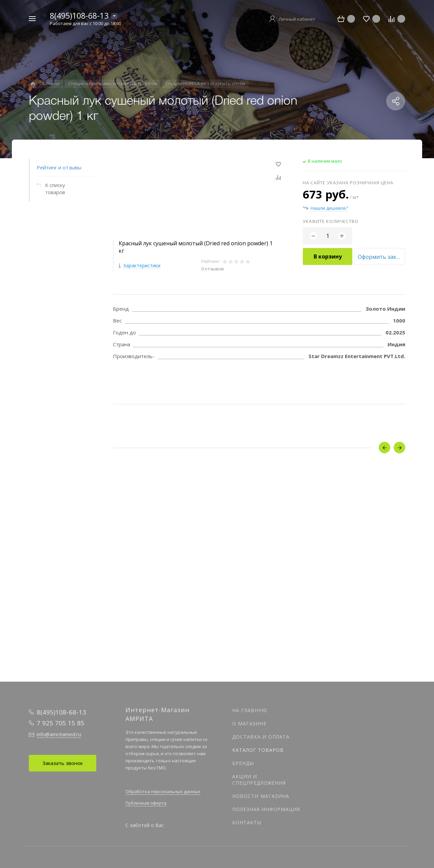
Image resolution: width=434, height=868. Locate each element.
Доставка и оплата (261, 737)
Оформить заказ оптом (381, 257)
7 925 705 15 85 (61, 723)
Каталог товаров (258, 750)
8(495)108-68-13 (79, 16)
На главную (250, 710)
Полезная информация (266, 809)
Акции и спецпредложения (259, 780)
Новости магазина (261, 796)
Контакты (247, 822)
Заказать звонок (63, 763)
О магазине (249, 724)
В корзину (328, 256)
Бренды (243, 763)
